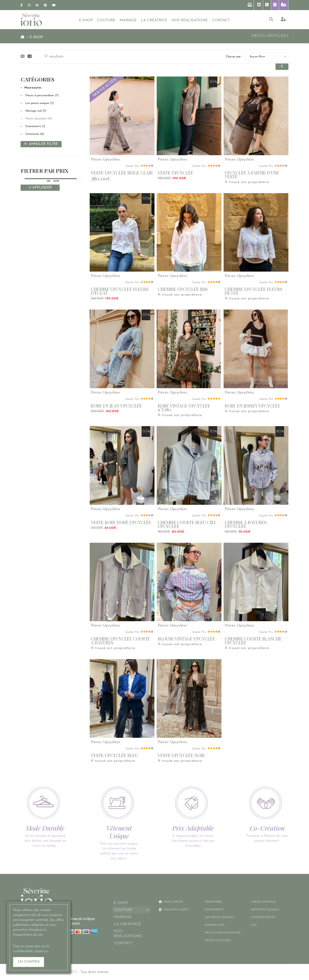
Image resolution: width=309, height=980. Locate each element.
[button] (250, 5)
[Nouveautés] (51, 88)
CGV (254, 925)
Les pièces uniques (37, 103)
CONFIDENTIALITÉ (263, 917)
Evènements (33, 126)
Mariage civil (33, 111)
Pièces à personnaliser (40, 95)
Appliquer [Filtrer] (40, 187)
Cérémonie (32, 134)
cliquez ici (41, 951)
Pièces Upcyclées (36, 119)
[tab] (24, 57)
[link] (22, 5)
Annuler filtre (41, 144)
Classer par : (234, 57)
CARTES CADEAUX (263, 902)
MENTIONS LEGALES (265, 910)
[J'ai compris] (29, 962)
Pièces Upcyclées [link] (270, 36)
